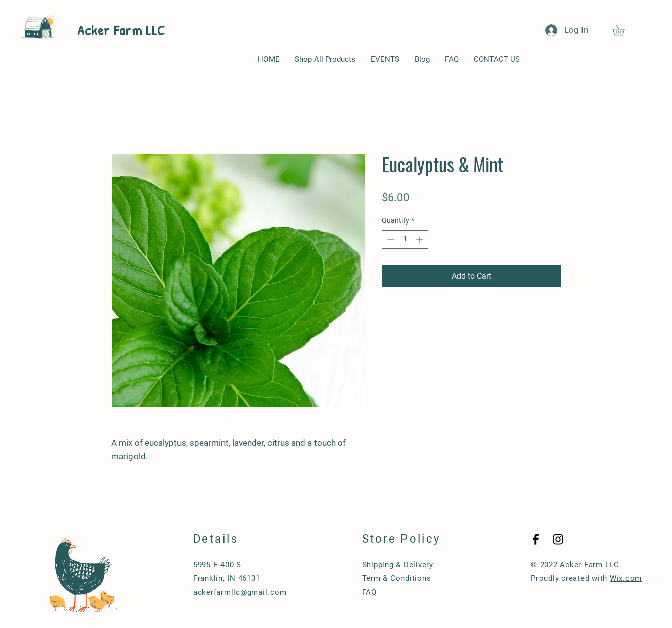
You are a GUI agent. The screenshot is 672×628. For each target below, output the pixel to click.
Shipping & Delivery (398, 565)
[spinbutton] (405, 239)
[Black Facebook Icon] (536, 539)
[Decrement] (390, 239)
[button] (623, 30)
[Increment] (420, 239)
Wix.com (626, 578)
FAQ (369, 592)
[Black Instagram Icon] (558, 539)
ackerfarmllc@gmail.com (240, 592)
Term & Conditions (397, 578)
